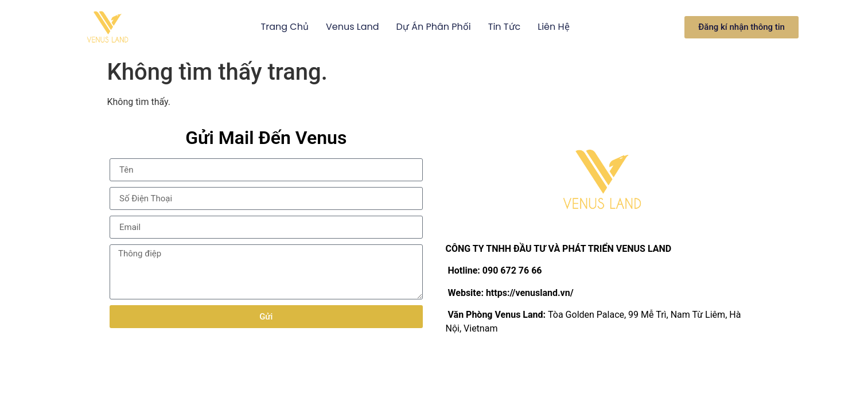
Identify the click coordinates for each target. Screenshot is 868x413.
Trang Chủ (285, 27)
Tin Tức (504, 27)
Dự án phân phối (434, 27)
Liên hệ (553, 27)
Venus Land (353, 27)
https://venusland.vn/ (530, 293)
